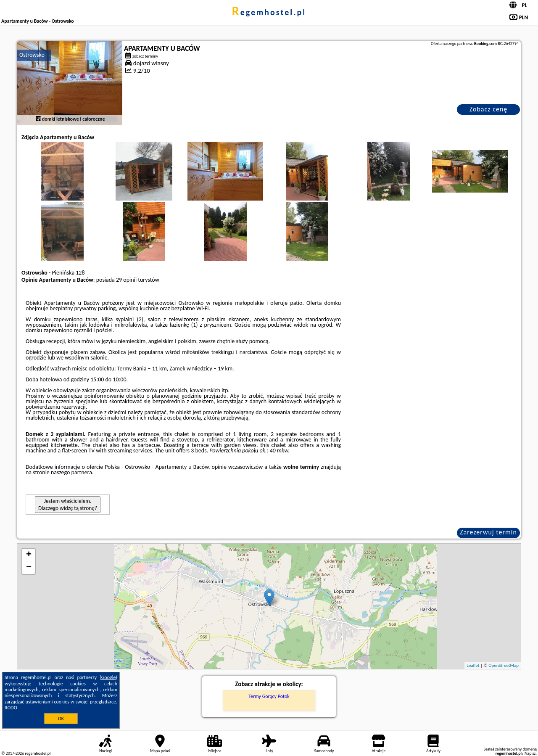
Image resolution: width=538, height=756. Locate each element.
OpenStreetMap (504, 665)
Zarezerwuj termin (488, 532)
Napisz (530, 753)
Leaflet (473, 665)
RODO (11, 708)
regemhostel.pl (269, 12)
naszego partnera (71, 472)
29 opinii (126, 280)
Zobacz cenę (489, 109)
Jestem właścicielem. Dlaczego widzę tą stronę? (68, 505)
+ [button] (29, 555)
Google (109, 677)
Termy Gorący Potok (269, 696)
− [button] (29, 568)
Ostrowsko (32, 55)
